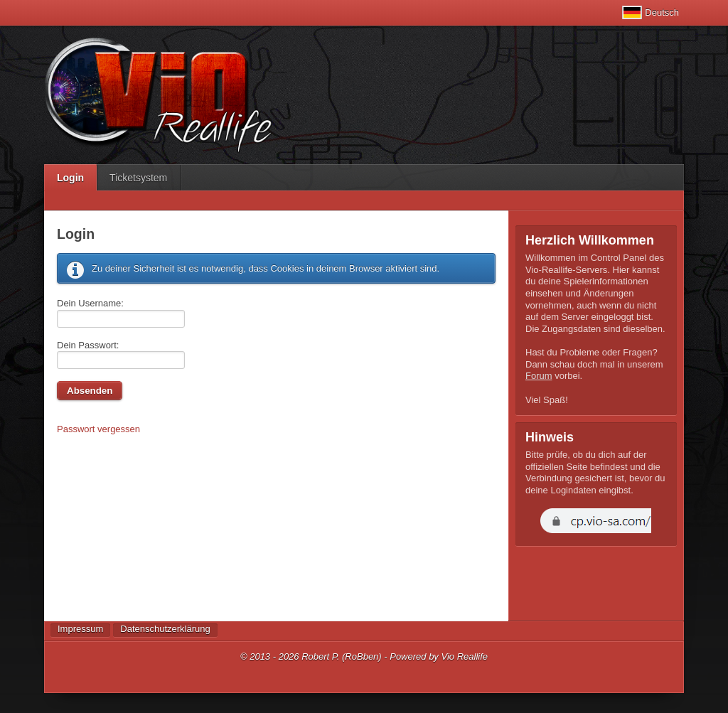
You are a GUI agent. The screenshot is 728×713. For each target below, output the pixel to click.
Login (70, 178)
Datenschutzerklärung (165, 629)
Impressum (80, 629)
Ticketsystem (138, 178)
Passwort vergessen (98, 429)
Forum (539, 376)
